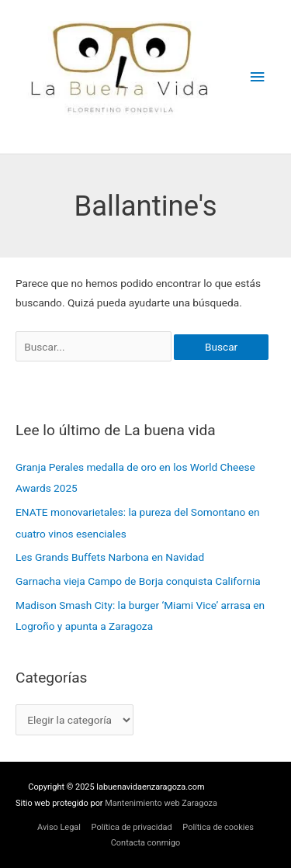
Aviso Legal (59, 827)
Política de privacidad (132, 827)
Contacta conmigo (146, 843)
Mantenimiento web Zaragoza (161, 803)
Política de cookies (218, 827)
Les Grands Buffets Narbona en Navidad (110, 557)
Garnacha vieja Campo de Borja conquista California (138, 581)
